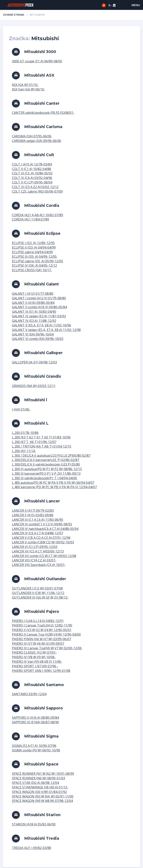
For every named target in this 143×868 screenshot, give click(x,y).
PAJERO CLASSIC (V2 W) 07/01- (34, 652)
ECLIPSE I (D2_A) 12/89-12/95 (33, 243)
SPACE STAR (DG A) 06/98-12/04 (35, 783)
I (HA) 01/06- (21, 409)
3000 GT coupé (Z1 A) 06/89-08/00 (37, 61)
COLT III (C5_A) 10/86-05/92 (32, 173)
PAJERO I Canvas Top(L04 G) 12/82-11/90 (42, 625)
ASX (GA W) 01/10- (25, 85)
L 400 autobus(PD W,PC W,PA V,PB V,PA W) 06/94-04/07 (53, 483)
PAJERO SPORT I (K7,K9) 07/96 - (35, 666)
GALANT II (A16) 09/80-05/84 (33, 303)
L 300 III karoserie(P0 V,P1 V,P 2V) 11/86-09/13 (46, 473)
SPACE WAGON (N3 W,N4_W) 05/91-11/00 (43, 796)
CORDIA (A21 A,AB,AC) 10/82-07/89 (37, 215)
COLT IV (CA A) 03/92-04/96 (32, 178)
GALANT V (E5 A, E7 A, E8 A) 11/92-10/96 (41, 325)
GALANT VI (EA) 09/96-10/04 (33, 334)
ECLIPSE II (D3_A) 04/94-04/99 (34, 247)
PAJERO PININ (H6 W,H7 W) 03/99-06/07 (41, 639)
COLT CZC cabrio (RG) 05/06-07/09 (37, 191)
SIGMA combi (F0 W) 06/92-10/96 (36, 750)
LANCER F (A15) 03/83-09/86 (33, 515)
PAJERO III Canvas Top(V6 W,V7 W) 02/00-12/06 (47, 648)
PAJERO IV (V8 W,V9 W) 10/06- (34, 657)
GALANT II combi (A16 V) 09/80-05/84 (39, 307)
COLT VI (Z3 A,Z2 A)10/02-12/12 (35, 187)
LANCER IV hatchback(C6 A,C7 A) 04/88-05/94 (45, 529)
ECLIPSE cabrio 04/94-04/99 (32, 252)
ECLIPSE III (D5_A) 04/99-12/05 (34, 257)
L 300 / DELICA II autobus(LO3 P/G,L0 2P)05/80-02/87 (51, 455)
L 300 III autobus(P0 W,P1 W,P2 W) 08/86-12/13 (47, 469)
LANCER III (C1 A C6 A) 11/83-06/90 (37, 520)
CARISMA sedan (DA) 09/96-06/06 (36, 141)
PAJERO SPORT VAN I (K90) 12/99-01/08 (41, 671)
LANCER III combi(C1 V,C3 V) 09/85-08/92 (42, 524)
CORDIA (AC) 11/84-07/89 (30, 219)
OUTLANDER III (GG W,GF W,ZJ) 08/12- (40, 597)
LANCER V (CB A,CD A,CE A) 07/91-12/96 (41, 538)
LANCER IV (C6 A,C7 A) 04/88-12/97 (37, 533)
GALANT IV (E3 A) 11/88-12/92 (34, 321)
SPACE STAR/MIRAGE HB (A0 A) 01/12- (40, 787)
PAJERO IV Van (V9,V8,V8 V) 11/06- (37, 662)
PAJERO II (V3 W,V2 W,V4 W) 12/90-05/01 (42, 630)
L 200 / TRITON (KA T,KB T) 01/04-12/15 (42, 446)
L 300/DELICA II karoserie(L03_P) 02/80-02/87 (46, 460)
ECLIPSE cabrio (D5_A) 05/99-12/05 (37, 261)
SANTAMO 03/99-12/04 (29, 694)
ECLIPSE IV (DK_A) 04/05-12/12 (34, 265)
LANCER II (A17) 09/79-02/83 (33, 511)
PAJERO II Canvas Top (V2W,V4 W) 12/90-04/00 (46, 634)
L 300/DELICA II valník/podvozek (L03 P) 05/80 (46, 464)
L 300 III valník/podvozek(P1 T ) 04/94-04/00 (44, 478)
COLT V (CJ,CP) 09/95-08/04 (32, 182)
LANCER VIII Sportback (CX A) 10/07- (39, 565)
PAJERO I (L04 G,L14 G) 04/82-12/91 (38, 621)
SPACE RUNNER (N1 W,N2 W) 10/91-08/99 (43, 774)
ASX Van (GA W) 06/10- (28, 89)
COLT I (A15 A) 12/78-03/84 (32, 164)
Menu (136, 5)
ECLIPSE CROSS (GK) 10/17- (32, 270)
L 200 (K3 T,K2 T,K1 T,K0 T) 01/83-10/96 (41, 437)
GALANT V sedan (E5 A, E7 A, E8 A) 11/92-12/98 (46, 330)
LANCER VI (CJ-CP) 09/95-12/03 (35, 547)
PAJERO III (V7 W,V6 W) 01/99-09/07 (38, 644)
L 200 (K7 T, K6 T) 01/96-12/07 (34, 442)
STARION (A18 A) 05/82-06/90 (34, 824)
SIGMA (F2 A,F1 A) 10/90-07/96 (34, 746)
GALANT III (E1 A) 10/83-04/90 (34, 312)
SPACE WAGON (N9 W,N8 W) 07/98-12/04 (42, 801)
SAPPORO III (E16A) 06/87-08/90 (35, 722)
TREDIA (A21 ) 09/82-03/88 (31, 848)
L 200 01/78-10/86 (25, 433)
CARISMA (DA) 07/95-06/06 (32, 136)
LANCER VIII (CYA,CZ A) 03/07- (34, 560)
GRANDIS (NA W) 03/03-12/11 (34, 386)
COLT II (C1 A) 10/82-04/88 (31, 169)
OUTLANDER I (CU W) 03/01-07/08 (37, 588)
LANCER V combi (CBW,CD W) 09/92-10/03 (43, 542)
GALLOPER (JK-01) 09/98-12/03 (34, 362)
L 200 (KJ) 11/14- (24, 451)
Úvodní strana (14, 15)
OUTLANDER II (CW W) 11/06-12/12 (38, 593)
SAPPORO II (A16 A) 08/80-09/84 (35, 718)
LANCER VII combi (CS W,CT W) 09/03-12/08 (44, 556)
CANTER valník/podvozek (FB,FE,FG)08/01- (43, 113)
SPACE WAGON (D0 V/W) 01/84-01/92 (39, 792)
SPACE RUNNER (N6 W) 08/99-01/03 (38, 778)
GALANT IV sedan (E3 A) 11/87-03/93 (39, 316)
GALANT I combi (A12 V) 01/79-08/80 (39, 298)
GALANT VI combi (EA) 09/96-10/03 (38, 339)
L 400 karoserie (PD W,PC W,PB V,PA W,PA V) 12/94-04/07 (54, 487)
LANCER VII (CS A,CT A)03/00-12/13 (38, 551)
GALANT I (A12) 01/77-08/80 (33, 294)
